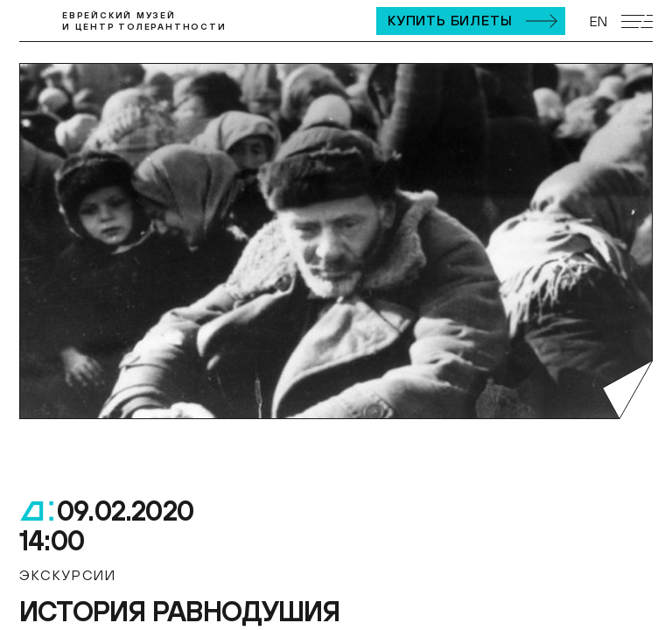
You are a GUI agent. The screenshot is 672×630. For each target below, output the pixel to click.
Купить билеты (450, 20)
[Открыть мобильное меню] (637, 21)
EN (598, 21)
